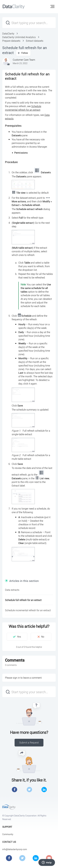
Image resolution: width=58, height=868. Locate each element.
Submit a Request (29, 743)
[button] (52, 6)
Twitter (29, 790)
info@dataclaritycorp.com (15, 849)
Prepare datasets (11, 41)
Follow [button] (25, 53)
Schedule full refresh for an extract (23, 600)
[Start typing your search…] (29, 23)
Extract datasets (35, 41)
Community (8, 834)
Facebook (14, 790)
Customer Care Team (24, 60)
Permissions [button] (20, 153)
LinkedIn (44, 790)
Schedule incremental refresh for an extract (28, 610)
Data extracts (12, 590)
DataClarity (8, 34)
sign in (16, 678)
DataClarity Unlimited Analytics (19, 37)
